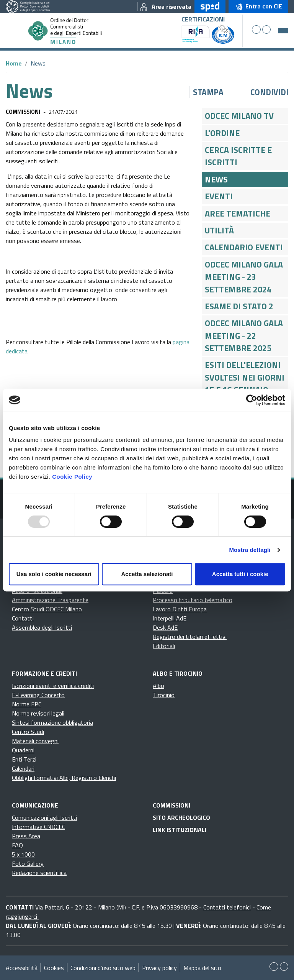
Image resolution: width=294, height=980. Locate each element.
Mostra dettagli (250, 550)
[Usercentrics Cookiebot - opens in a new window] (252, 400)
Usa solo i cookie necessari (54, 574)
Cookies (54, 968)
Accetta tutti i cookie (240, 574)
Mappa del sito (202, 968)
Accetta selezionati (147, 574)
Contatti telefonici (227, 907)
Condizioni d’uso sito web (103, 968)
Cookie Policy (72, 477)
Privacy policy (159, 968)
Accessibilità (22, 968)
